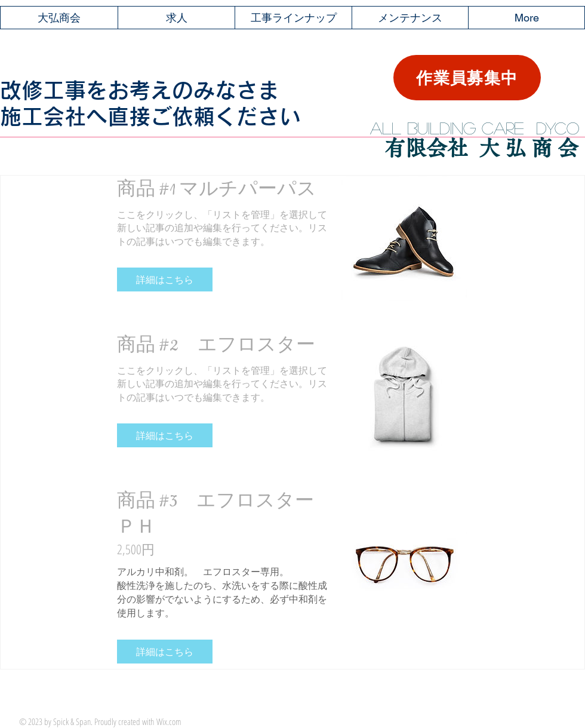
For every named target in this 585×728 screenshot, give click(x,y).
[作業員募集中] (467, 78)
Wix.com (169, 721)
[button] (165, 279)
